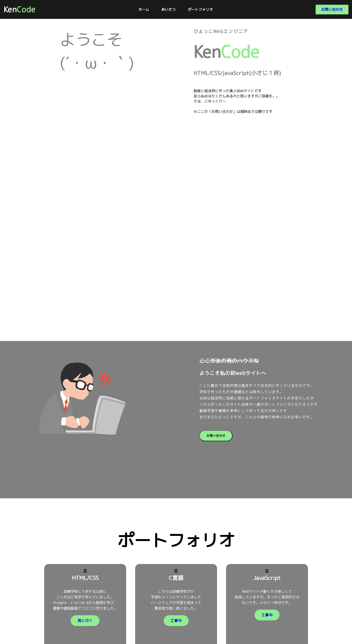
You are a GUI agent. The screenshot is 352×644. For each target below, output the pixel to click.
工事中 (176, 621)
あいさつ (168, 9)
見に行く (85, 621)
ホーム (144, 9)
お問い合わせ (332, 9)
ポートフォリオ (200, 9)
